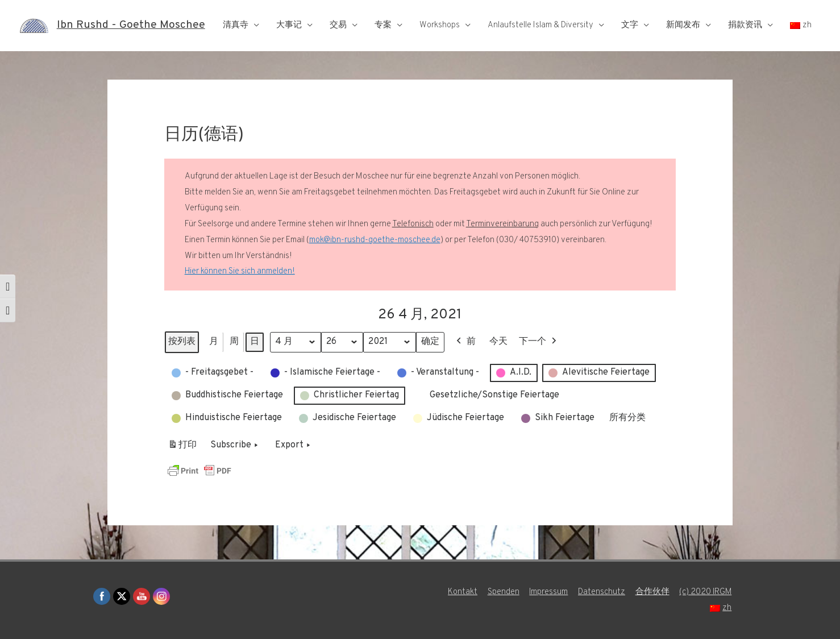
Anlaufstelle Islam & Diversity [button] (540, 25)
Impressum (548, 592)
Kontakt (461, 592)
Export (294, 446)
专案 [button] (383, 25)
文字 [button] (630, 25)
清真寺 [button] (236, 25)
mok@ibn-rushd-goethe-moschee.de (375, 240)
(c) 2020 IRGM (706, 592)
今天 (500, 342)
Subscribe (235, 446)
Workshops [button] (440, 25)
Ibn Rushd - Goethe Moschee (131, 26)
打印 (182, 448)
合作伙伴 (652, 592)
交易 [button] (338, 25)
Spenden (502, 592)
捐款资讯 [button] (745, 25)
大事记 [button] (289, 25)
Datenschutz (601, 592)
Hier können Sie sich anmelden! (240, 271)
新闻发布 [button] (683, 25)
